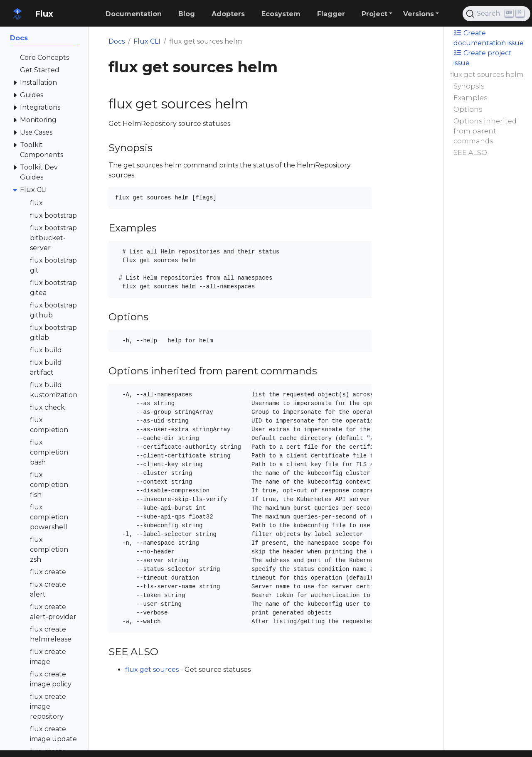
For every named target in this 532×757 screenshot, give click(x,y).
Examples (470, 98)
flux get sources (152, 670)
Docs (117, 41)
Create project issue (483, 58)
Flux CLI (147, 41)
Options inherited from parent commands (485, 131)
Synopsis (469, 86)
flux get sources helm (487, 75)
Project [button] (374, 14)
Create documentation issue (489, 38)
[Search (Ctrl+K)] (496, 14)
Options (468, 109)
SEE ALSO (470, 153)
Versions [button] (419, 14)
